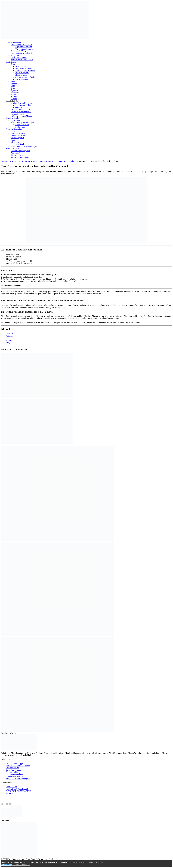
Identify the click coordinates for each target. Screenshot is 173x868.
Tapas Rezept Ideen (13, 770)
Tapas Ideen (15, 120)
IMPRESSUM (11, 787)
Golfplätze (15, 55)
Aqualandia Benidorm (24, 47)
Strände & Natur (12, 101)
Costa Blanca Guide (13, 42)
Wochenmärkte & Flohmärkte (22, 53)
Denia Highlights (22, 73)
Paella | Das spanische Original (18, 779)
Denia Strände (21, 66)
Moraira (14, 84)
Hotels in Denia (21, 75)
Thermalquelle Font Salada (21, 112)
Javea (13, 81)
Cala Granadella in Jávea (20, 110)
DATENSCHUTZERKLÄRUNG (19, 791)
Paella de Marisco (22, 125)
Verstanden (6, 865)
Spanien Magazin (12, 149)
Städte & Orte (11, 62)
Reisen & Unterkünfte (14, 129)
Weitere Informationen (21, 865)
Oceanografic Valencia (19, 51)
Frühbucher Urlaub (18, 136)
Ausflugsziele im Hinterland (21, 103)
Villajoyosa (15, 92)
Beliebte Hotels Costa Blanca (22, 60)
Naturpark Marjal (17, 114)
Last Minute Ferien (18, 133)
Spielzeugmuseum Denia (25, 77)
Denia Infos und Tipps (14, 763)
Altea (13, 88)
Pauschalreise (16, 131)
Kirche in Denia (22, 79)
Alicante (14, 97)
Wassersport (15, 153)
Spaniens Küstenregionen (20, 151)
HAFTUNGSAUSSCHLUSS (17, 789)
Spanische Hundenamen (20, 157)
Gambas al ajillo (12, 772)
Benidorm (14, 90)
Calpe (13, 86)
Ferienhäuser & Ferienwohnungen (24, 146)
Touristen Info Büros (19, 58)
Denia (13, 64)
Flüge (13, 140)
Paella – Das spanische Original (23, 123)
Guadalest (19, 107)
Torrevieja (15, 99)
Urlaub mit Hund (17, 144)
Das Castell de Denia (23, 68)
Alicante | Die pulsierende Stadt (18, 766)
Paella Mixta (20, 127)
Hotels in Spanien (17, 138)
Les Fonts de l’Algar (23, 105)
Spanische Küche (12, 118)
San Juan (14, 94)
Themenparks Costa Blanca (21, 45)
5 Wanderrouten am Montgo (21, 116)
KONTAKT (10, 793)
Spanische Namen (17, 155)
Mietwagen (15, 142)
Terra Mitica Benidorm (24, 49)
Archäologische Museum (25, 71)
